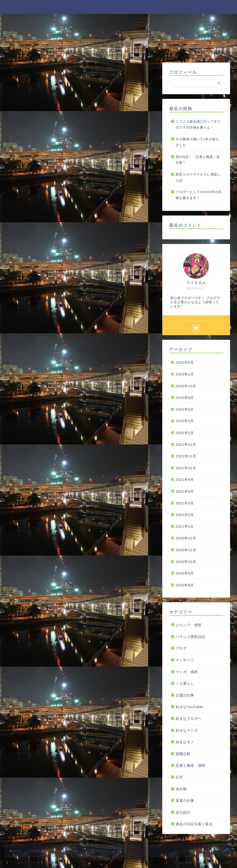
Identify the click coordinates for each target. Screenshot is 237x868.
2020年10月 (186, 562)
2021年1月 (185, 526)
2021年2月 (185, 515)
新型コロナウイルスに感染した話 (198, 177)
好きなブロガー (189, 719)
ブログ (181, 648)
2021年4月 (185, 491)
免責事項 (51, 862)
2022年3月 (185, 421)
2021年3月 (185, 503)
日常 (179, 777)
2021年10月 (186, 468)
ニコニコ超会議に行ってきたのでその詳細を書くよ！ (198, 124)
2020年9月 (185, 573)
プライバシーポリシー (25, 862)
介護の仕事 (185, 695)
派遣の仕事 (185, 801)
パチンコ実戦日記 (190, 637)
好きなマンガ (187, 730)
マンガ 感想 (187, 672)
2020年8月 (185, 585)
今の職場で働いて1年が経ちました (198, 142)
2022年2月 (185, 433)
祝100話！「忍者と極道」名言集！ (198, 160)
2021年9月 (185, 479)
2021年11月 (186, 456)
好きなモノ (185, 742)
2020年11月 (186, 550)
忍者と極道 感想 (190, 765)
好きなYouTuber (190, 707)
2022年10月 (186, 386)
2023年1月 (185, 374)
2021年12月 (186, 445)
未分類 (181, 789)
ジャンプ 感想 (189, 625)
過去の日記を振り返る (194, 824)
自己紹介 (183, 812)
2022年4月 (185, 409)
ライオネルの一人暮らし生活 (119, 7)
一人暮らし (185, 683)
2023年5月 (185, 362)
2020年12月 (186, 538)
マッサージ (185, 660)
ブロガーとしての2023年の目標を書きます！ (199, 195)
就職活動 (183, 754)
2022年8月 (185, 398)
